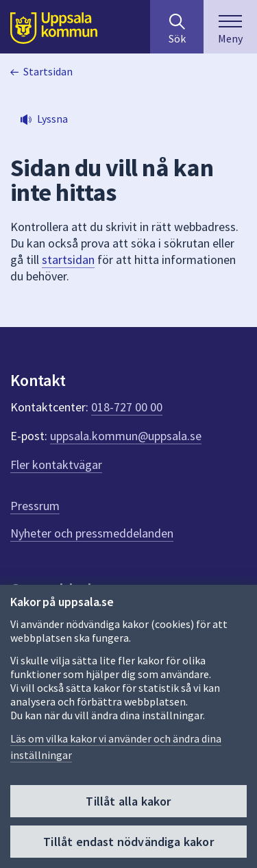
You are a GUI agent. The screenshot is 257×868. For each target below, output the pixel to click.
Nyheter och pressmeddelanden (92, 533)
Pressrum (35, 506)
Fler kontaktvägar (56, 465)
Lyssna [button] (52, 119)
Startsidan (48, 71)
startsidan (68, 260)
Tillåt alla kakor (128, 801)
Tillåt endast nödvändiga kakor (128, 842)
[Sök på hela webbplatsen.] (177, 27)
